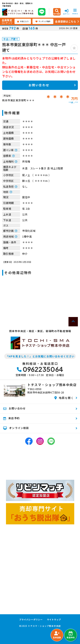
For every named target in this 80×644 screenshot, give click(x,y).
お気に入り (23, 21)
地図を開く (64, 398)
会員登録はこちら (65, 21)
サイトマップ (54, 620)
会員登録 (57, 635)
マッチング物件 (43, 21)
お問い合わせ (39, 85)
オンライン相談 (16, 428)
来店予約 (71, 635)
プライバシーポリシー (31, 620)
